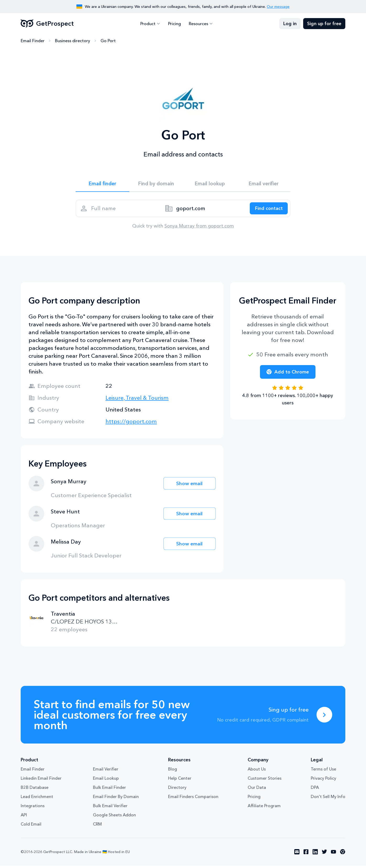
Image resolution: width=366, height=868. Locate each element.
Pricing (174, 24)
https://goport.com (131, 424)
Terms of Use (323, 772)
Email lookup (210, 184)
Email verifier (264, 184)
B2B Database (35, 790)
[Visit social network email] (297, 854)
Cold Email (31, 827)
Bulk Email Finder (109, 790)
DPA (315, 790)
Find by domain (156, 184)
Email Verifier (106, 772)
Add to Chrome (288, 374)
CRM (97, 827)
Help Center (180, 781)
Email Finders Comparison (193, 799)
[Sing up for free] (324, 717)
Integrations (33, 808)
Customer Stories (265, 781)
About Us (257, 772)
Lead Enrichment (37, 799)
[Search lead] (267, 210)
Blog (173, 772)
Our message (278, 7)
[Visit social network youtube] (334, 854)
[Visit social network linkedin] (315, 854)
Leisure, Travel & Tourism (137, 400)
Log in (290, 24)
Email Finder (33, 41)
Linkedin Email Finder (41, 781)
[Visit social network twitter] (324, 854)
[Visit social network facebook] (306, 854)
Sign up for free (324, 24)
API (24, 817)
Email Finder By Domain (116, 799)
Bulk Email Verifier (110, 808)
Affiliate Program (264, 808)
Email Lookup (106, 781)
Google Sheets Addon (114, 817)
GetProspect (47, 24)
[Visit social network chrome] (343, 854)
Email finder (102, 184)
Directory (177, 790)
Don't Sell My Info (328, 799)
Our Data (257, 790)
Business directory (73, 41)
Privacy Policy (323, 781)
